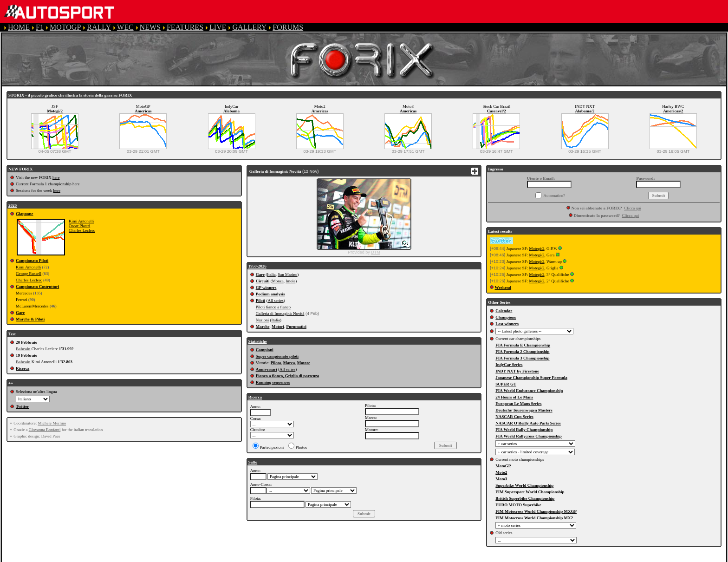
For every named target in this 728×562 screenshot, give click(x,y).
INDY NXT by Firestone (517, 371)
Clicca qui (633, 208)
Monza (278, 281)
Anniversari (266, 369)
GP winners (266, 288)
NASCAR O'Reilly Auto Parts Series (528, 423)
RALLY (99, 27)
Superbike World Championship (524, 485)
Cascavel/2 (497, 111)
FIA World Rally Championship (524, 430)
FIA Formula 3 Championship (522, 358)
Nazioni (263, 320)
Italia (271, 274)
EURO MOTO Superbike (518, 505)
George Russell (29, 274)
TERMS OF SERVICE (195, 558)
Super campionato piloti (277, 356)
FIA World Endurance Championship (529, 391)
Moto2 (501, 472)
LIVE (218, 27)
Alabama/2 (585, 111)
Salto (253, 462)
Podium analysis (270, 294)
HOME (19, 27)
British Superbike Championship (525, 498)
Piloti (261, 301)
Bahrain (23, 349)
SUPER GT (506, 384)
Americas (143, 111)
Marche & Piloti (30, 319)
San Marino (287, 274)
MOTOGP (65, 27)
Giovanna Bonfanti (45, 430)
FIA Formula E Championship (523, 345)
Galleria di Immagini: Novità (280, 314)
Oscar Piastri (79, 226)
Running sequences (273, 382)
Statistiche (258, 341)
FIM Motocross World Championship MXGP (536, 511)
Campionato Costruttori (37, 287)
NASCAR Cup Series (514, 417)
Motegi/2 (55, 111)
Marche (263, 327)
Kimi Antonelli (81, 221)
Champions (506, 317)
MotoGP (503, 466)
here (56, 177)
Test (12, 334)
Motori (278, 327)
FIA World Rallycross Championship (528, 436)
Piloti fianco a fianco (273, 307)
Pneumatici (296, 327)
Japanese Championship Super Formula (531, 378)
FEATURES (185, 27)
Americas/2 (673, 111)
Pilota (276, 363)
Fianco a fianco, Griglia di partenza (288, 376)
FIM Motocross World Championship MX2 (534, 518)
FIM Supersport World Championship (530, 492)
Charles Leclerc (82, 230)
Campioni (265, 350)
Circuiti (263, 281)
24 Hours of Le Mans (514, 397)
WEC (125, 27)
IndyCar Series (509, 365)
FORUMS (288, 27)
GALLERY (249, 27)
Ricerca (23, 368)
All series (275, 301)
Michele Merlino (52, 423)
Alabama (231, 111)
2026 (13, 205)
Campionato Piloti (32, 261)
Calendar (504, 311)
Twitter (22, 406)
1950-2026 (257, 266)
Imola (290, 281)
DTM (376, 252)
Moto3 (501, 479)
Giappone (25, 214)
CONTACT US (387, 558)
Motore (304, 363)
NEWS (150, 27)
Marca (289, 363)
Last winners (507, 324)
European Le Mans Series (518, 404)
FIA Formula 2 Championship (522, 352)
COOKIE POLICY (330, 558)
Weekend (503, 288)
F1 (40, 27)
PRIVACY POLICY (265, 558)
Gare (20, 313)
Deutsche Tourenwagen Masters (524, 410)
